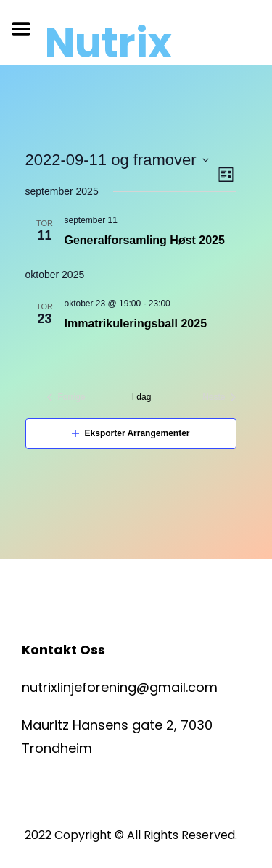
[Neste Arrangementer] (219, 397)
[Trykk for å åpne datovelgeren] (117, 160)
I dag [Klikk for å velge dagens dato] (142, 397)
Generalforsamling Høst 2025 (145, 240)
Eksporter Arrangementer (131, 433)
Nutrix (108, 43)
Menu (26, 29)
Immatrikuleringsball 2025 (136, 324)
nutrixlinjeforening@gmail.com (120, 687)
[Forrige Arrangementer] (66, 397)
